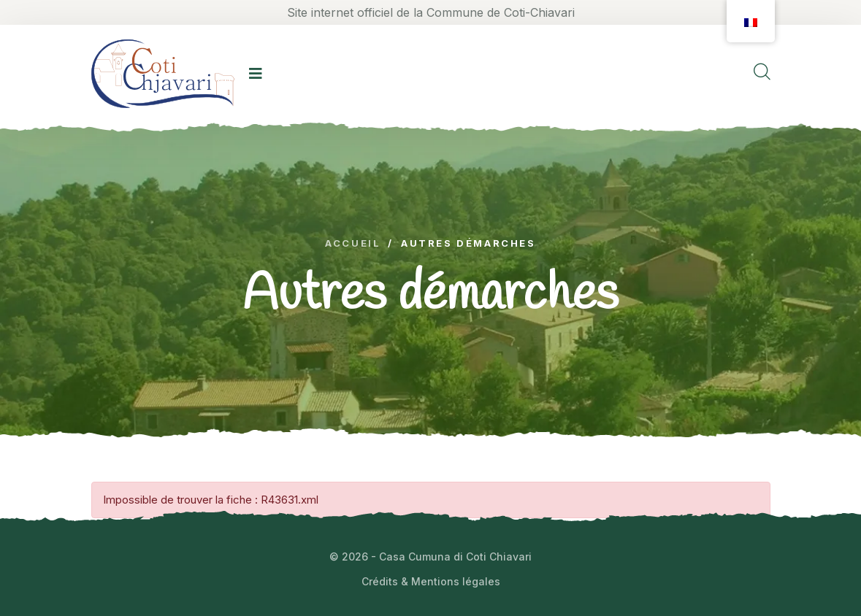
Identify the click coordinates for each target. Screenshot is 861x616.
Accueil (353, 243)
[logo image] (163, 73)
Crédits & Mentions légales (431, 581)
